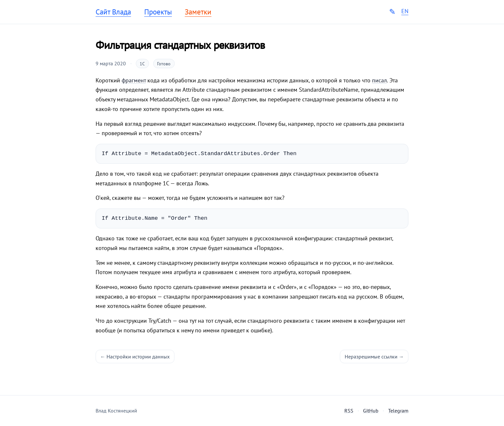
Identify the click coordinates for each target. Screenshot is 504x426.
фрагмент (134, 80)
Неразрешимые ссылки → (374, 357)
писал (379, 80)
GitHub (371, 411)
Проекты (158, 12)
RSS (349, 411)
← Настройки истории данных (135, 357)
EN (405, 11)
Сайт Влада (113, 12)
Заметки (198, 12)
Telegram (398, 411)
